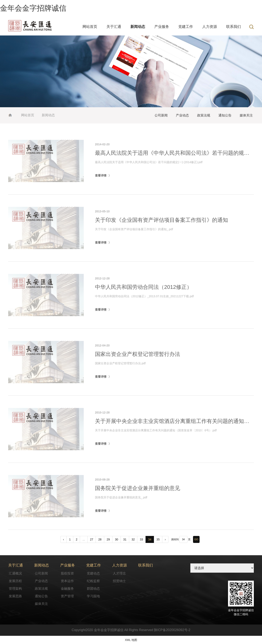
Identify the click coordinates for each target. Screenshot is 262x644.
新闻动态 (138, 27)
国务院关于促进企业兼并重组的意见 (138, 504)
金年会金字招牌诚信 (33, 8)
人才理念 (119, 573)
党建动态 (93, 573)
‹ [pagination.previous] (64, 539)
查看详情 (101, 192)
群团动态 (93, 589)
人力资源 (210, 27)
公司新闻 (161, 115)
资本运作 (67, 581)
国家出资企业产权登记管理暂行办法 (138, 370)
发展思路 (15, 596)
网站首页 (90, 27)
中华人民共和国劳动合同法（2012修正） (143, 303)
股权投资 (67, 573)
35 (158, 539)
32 (133, 539)
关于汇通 (114, 27)
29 (108, 539)
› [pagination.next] (165, 539)
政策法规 (204, 115)
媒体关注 (246, 115)
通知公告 (225, 115)
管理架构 (15, 589)
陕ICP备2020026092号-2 (172, 630)
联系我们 (234, 27)
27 (92, 539)
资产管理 (67, 596)
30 (116, 539)
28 (100, 539)
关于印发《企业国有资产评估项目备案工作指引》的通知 (161, 236)
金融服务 (67, 589)
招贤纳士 (119, 581)
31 (125, 539)
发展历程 (15, 581)
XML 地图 (131, 640)
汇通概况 (15, 573)
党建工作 (186, 27)
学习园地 (93, 596)
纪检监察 (93, 581)
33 (141, 539)
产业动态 (182, 115)
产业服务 (162, 27)
